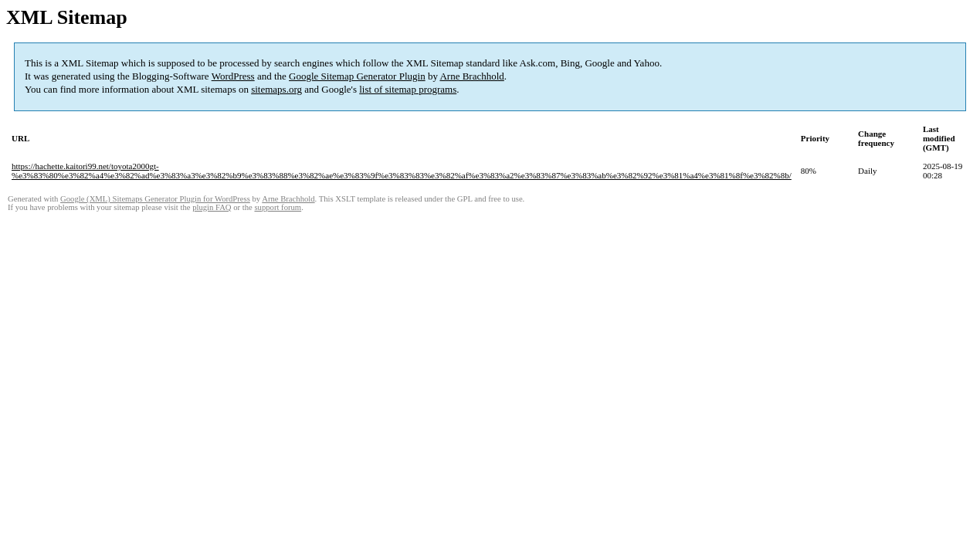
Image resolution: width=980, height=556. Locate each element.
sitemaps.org (276, 89)
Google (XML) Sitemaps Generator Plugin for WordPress (155, 199)
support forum (278, 207)
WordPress (233, 76)
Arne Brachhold (471, 76)
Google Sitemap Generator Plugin (357, 76)
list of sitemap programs (408, 89)
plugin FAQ (212, 207)
